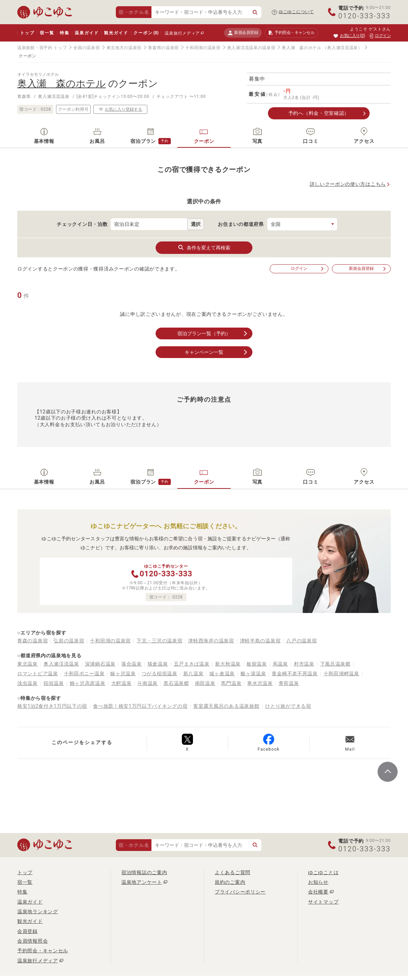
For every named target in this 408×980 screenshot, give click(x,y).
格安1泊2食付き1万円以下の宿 (52, 706)
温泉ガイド (87, 33)
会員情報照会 (33, 941)
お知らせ (318, 882)
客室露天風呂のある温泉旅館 (226, 706)
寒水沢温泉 (260, 683)
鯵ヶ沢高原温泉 (88, 683)
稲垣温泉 (54, 683)
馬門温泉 (231, 683)
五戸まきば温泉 (192, 664)
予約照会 (291, 33)
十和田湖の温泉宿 (203, 48)
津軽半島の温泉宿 (260, 641)
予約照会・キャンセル (43, 951)
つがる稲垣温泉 (160, 674)
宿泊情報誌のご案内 (144, 872)
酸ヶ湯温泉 (253, 674)
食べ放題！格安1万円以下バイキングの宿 (140, 706)
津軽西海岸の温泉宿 (211, 641)
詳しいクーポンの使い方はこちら (348, 184)
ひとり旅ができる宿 (288, 706)
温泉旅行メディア (182, 33)
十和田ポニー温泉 (84, 674)
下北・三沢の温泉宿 (159, 641)
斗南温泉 (147, 683)
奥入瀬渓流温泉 (61, 664)
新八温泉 (193, 674)
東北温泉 (27, 664)
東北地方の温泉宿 (124, 48)
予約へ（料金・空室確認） (319, 113)
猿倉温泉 (158, 664)
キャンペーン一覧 (217, 352)
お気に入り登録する (120, 109)
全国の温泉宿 (86, 48)
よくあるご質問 (233, 872)
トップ (27, 33)
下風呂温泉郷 (335, 664)
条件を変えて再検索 (204, 247)
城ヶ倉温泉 (222, 674)
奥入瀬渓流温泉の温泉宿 (251, 48)
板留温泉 (257, 664)
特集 (65, 33)
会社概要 (318, 892)
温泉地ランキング (38, 912)
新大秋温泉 (228, 664)
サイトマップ (323, 902)
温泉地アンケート (142, 882)
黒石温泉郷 (176, 683)
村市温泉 (304, 664)
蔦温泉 (280, 664)
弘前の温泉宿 (69, 641)
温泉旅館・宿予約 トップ (42, 48)
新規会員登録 (243, 33)
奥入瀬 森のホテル (302, 48)
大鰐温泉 (122, 683)
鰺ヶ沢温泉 (123, 674)
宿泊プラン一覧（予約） (213, 333)
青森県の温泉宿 (163, 48)
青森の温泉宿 (33, 641)
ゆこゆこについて (296, 12)
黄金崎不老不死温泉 (295, 674)
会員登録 (27, 931)
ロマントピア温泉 (38, 674)
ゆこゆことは (323, 872)
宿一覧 (47, 33)
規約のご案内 (230, 882)
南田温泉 (205, 683)
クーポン (146, 33)
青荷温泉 (289, 683)
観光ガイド (116, 33)
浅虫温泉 (27, 683)
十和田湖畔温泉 (341, 674)
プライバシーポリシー (240, 892)
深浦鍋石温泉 (100, 664)
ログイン (308, 269)
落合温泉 (132, 664)
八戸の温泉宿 (302, 641)
